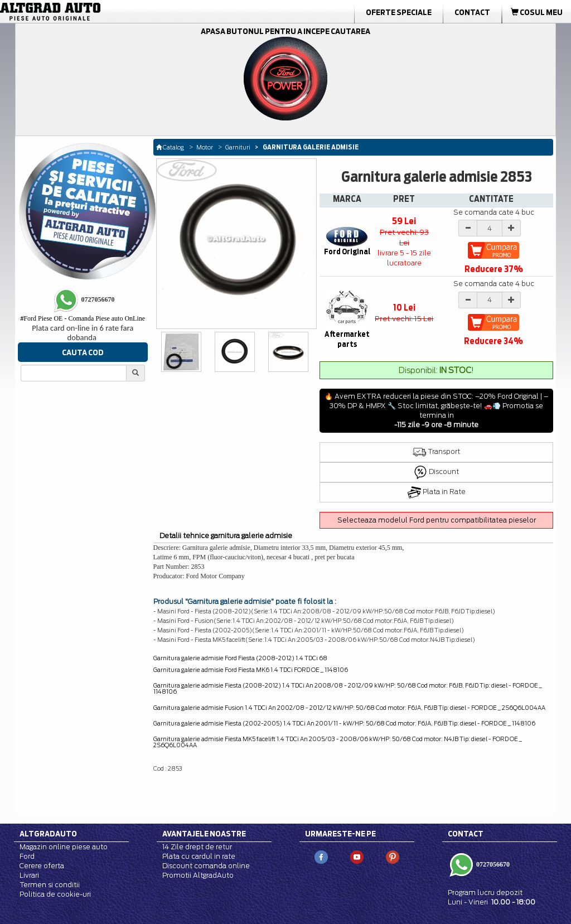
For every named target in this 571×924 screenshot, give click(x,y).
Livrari (29, 875)
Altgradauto (48, 834)
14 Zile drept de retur (197, 847)
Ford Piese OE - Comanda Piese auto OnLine (83, 318)
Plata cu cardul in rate (199, 856)
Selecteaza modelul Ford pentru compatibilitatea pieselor (437, 520)
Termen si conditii (50, 885)
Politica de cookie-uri (55, 894)
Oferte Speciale (399, 12)
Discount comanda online (206, 866)
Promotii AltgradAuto (198, 875)
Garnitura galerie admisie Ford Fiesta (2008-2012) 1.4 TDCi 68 (240, 658)
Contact (472, 12)
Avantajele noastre (204, 834)
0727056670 (492, 864)
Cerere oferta (42, 866)
